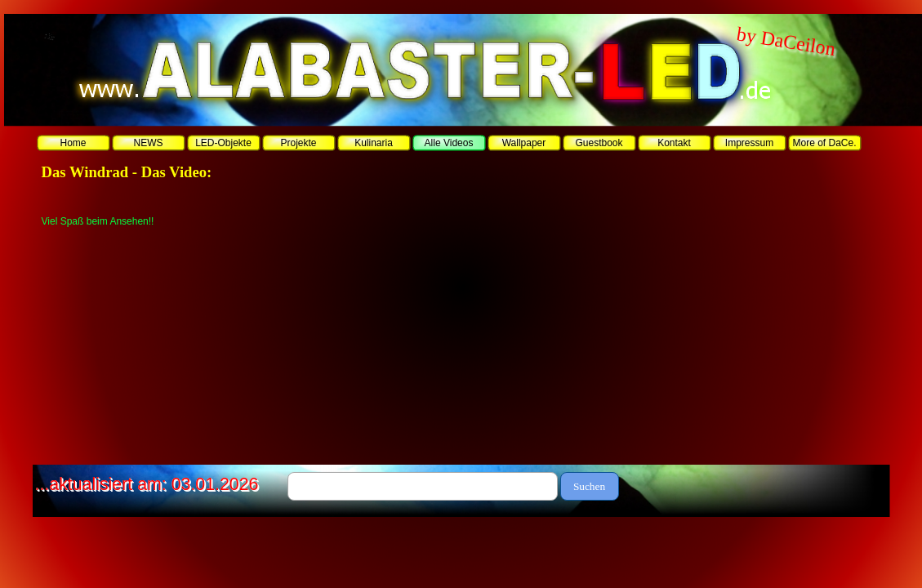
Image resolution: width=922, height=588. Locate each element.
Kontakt (674, 143)
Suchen (589, 486)
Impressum (749, 143)
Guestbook (599, 143)
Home (73, 143)
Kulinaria (374, 143)
